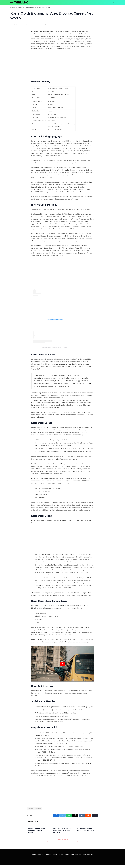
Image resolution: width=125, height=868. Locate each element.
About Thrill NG (38, 855)
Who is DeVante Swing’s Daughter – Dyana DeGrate (37, 830)
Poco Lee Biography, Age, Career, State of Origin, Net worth (62, 830)
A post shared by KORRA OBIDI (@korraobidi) (55, 347)
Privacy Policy (88, 855)
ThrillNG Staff (50, 24)
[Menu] (12, 2)
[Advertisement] (62, 64)
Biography (18, 7)
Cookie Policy (76, 855)
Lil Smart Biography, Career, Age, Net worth (86, 829)
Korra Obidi (38, 808)
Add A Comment (62, 840)
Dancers (31, 808)
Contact (48, 855)
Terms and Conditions (61, 855)
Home (12, 7)
